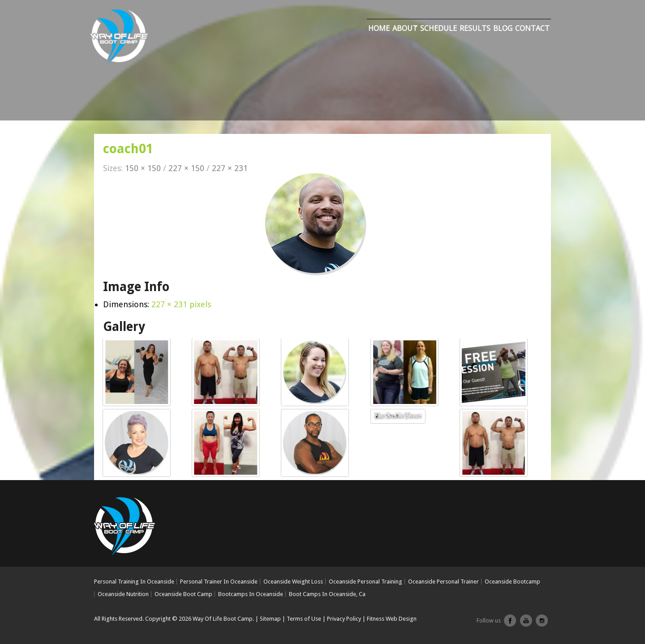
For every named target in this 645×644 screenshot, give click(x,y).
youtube (526, 624)
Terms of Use (304, 619)
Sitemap (270, 619)
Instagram (542, 624)
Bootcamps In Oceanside (251, 594)
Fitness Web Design (392, 619)
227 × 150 (186, 168)
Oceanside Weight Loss (293, 582)
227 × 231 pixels (181, 304)
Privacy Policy (344, 619)
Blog (503, 28)
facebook (510, 624)
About (405, 28)
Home (379, 28)
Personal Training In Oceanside (134, 582)
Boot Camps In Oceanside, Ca (327, 594)
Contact (532, 28)
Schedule (439, 28)
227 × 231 (230, 168)
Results (475, 28)
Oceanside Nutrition (123, 594)
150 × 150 (143, 168)
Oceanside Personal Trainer (443, 582)
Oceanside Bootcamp (512, 582)
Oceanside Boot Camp (183, 594)
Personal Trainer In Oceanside (219, 582)
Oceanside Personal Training (365, 582)
